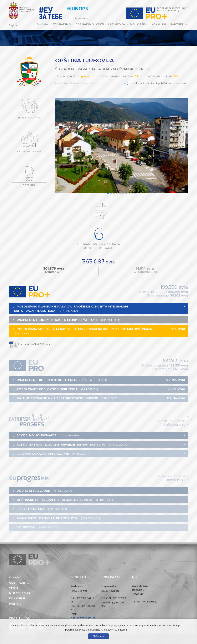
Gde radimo (85, 24)
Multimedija (116, 24)
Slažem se (98, 636)
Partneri (178, 24)
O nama (43, 24)
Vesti (100, 24)
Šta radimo (62, 24)
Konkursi (159, 24)
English (13, 25)
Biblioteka (139, 24)
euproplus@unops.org (83, 617)
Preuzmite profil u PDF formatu (30, 344)
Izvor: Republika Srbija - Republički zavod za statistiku (156, 83)
